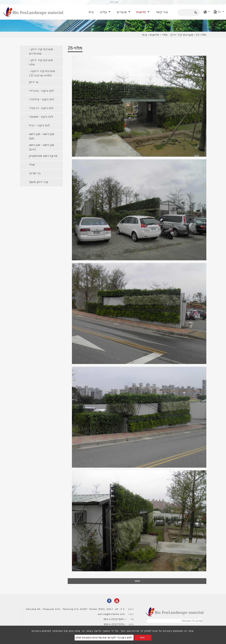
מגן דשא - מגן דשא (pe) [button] (42, 136)
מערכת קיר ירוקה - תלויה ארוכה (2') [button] (42, 73)
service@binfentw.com (111, 614)
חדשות (155, 35)
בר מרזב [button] (35, 173)
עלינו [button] (104, 12)
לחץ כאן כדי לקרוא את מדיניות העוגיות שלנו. (104, 638)
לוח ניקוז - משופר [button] (41, 117)
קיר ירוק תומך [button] (39, 182)
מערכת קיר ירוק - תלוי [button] (41, 62)
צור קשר (162, 12)
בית (92, 12)
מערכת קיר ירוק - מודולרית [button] (41, 51)
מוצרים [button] (122, 12)
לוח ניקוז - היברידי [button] (42, 91)
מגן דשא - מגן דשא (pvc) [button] (42, 147)
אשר (142, 638)
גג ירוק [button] (34, 82)
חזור (137, 581)
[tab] (41, 51)
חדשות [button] (142, 12)
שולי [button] (32, 165)
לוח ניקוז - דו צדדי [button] (41, 108)
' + (126, 619)
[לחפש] (189, 12)
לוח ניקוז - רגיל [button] (39, 125)
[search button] (195, 14)
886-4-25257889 (114, 619)
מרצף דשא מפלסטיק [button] (43, 156)
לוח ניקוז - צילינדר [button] (42, 99)
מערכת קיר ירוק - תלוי (178, 35)
